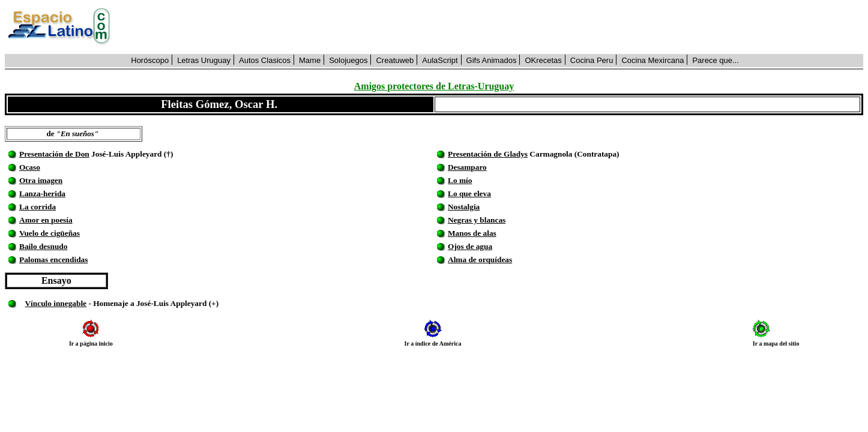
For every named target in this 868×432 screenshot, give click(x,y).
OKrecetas (543, 60)
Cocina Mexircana (653, 60)
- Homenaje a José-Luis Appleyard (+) (152, 303)
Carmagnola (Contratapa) (574, 154)
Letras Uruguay (204, 60)
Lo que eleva (469, 193)
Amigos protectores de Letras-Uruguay (434, 86)
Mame (310, 60)
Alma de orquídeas (480, 259)
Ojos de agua (470, 246)
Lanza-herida (42, 193)
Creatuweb (395, 60)
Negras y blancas (477, 220)
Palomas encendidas (53, 259)
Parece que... (715, 60)
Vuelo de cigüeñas (50, 233)
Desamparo (467, 167)
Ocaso (30, 167)
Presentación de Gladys (488, 154)
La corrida (38, 207)
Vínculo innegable (56, 303)
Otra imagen (41, 180)
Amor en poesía (46, 220)
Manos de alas (472, 233)
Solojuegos (348, 60)
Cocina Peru (592, 60)
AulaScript (440, 60)
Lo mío (460, 180)
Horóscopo (150, 60)
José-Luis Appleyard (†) (131, 154)
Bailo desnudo (43, 246)
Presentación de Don (54, 154)
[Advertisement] (493, 27)
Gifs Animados (492, 60)
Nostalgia (464, 207)
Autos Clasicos (265, 60)
